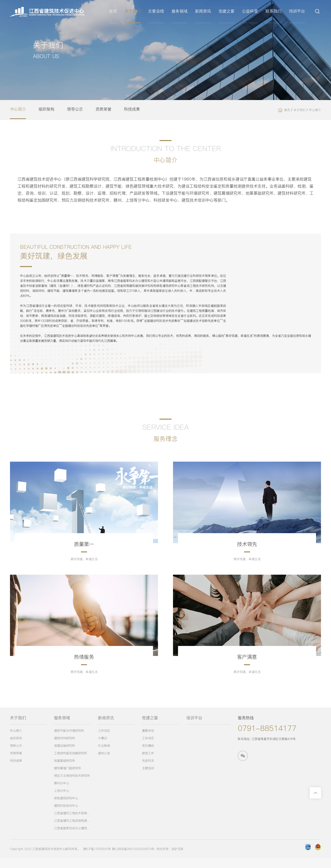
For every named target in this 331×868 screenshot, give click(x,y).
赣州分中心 (61, 793)
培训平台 (298, 12)
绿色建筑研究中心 (66, 808)
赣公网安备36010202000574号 (133, 859)
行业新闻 (104, 756)
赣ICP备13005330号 (97, 859)
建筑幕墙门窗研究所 (67, 778)
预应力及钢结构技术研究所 (72, 786)
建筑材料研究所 (64, 748)
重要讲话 (148, 741)
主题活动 (148, 778)
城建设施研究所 (64, 756)
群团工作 (148, 763)
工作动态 (104, 741)
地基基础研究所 (64, 771)
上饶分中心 (61, 801)
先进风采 (148, 771)
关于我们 (134, 12)
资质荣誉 (103, 110)
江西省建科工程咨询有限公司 (72, 831)
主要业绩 (157, 12)
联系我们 (275, 12)
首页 (114, 12)
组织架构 (46, 110)
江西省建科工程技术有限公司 (72, 823)
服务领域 (181, 12)
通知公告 (104, 763)
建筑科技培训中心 (66, 816)
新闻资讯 (204, 12)
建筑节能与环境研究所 (69, 741)
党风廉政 (148, 756)
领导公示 (75, 110)
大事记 (102, 748)
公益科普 (251, 12)
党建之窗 (228, 12)
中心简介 (18, 110)
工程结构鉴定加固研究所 (70, 763)
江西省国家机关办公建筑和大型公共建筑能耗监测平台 (72, 838)
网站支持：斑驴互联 (170, 859)
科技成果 (132, 110)
